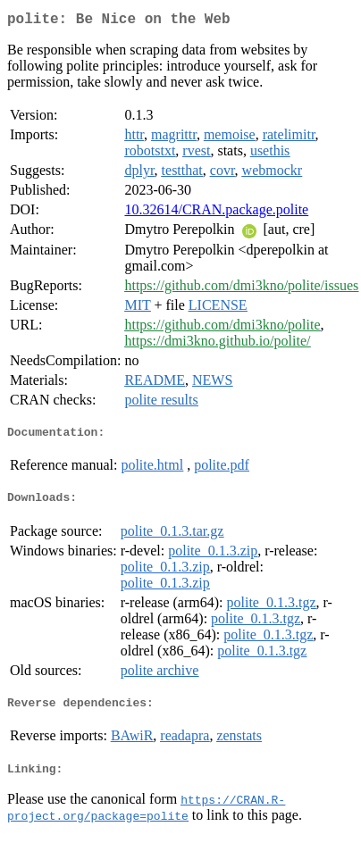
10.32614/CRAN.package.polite (216, 213)
